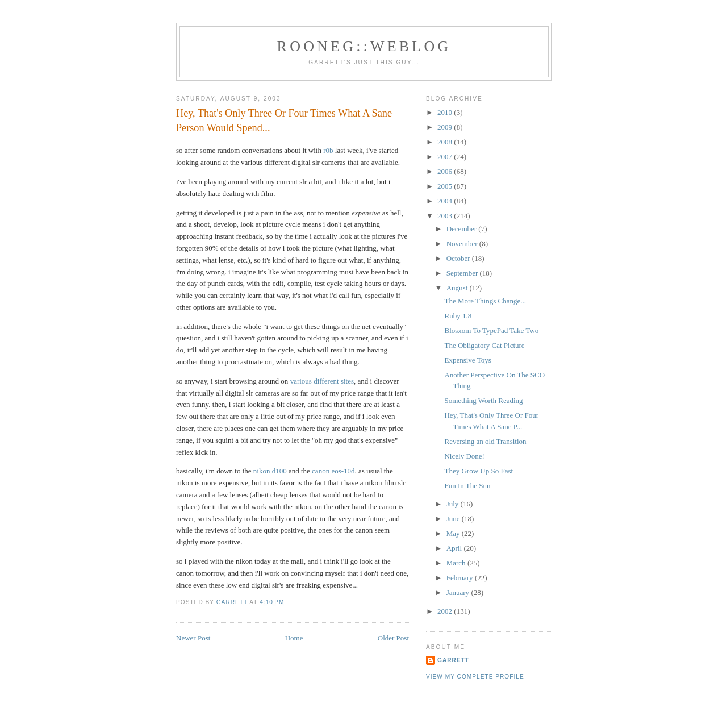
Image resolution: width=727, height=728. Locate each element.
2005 (446, 186)
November (463, 244)
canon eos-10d (333, 471)
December (463, 229)
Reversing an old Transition (485, 441)
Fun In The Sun (467, 486)
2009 (446, 127)
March (457, 563)
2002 (446, 611)
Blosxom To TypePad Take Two (491, 330)
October (459, 258)
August (458, 288)
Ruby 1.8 (458, 316)
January (459, 592)
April (455, 548)
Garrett (453, 660)
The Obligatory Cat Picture (484, 345)
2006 (446, 171)
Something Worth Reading (483, 400)
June (454, 519)
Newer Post (193, 638)
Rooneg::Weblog (364, 46)
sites (347, 381)
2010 (446, 112)
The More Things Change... (485, 301)
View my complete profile (475, 677)
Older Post (393, 638)
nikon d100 (270, 471)
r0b (328, 150)
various (301, 381)
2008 (446, 142)
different (326, 381)
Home (294, 638)
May (454, 533)
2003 (446, 216)
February (461, 578)
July (454, 504)
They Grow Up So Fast (479, 471)
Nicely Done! (464, 456)
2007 (446, 157)
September (463, 273)
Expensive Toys (467, 360)
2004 (446, 201)
